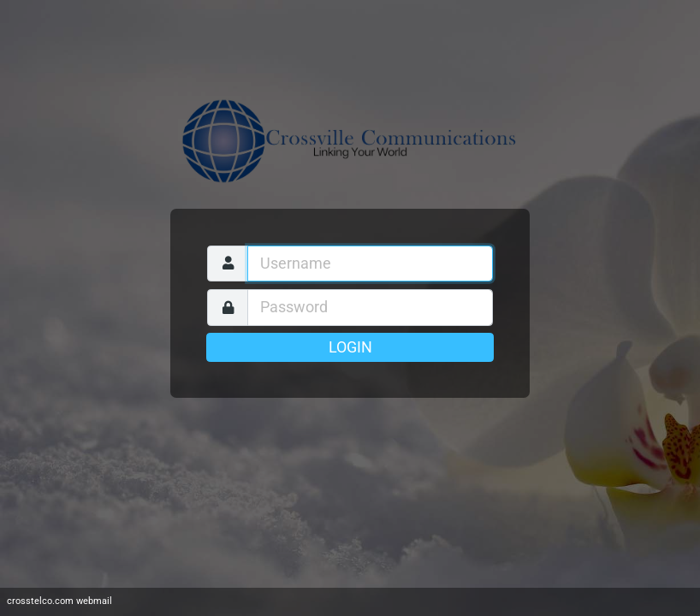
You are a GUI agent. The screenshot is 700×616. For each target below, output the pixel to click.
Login (350, 347)
